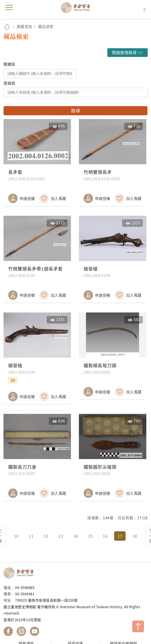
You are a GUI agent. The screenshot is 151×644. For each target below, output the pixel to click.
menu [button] (9, 8)
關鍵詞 (9, 64)
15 (90, 536)
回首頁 (7, 26)
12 (46, 536)
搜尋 (75, 111)
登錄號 (9, 83)
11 (31, 536)
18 (135, 536)
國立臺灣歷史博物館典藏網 (77, 8)
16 (105, 536)
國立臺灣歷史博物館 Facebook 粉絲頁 (8, 631)
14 (75, 536)
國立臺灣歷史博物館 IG (21, 631)
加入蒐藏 (58, 198)
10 (16, 536)
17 (120, 536)
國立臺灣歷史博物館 (20, 573)
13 (61, 536)
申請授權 (27, 198)
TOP (138, 626)
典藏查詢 (24, 26)
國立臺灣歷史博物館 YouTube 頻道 (35, 631)
